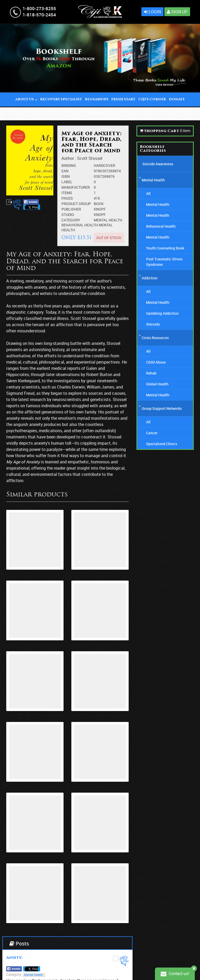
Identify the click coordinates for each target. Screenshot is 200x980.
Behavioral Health (80, 225)
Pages (67, 198)
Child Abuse (156, 362)
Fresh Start (123, 100)
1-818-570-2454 (39, 15)
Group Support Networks (162, 408)
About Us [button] (26, 100)
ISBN (66, 176)
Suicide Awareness (158, 164)
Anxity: (14, 958)
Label (67, 182)
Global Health (157, 384)
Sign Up (177, 12)
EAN (65, 171)
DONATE (177, 100)
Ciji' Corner (152, 100)
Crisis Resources (155, 338)
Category (71, 220)
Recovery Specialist (61, 100)
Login (152, 12)
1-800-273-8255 (39, 8)
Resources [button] (100, 114)
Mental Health (108, 220)
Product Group (76, 204)
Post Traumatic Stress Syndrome (164, 262)
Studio (68, 215)
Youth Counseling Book (165, 248)
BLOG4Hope (97, 100)
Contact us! (175, 974)
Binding (69, 165)
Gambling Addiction (162, 313)
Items (67, 193)
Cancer (152, 433)
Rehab (151, 373)
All (148, 193)
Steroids (153, 324)
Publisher (71, 209)
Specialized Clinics (162, 444)
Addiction (150, 278)
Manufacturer (76, 187)
